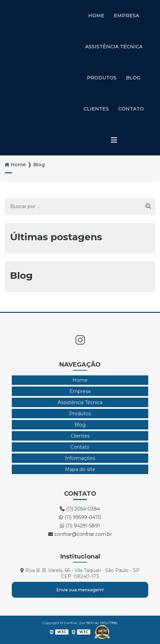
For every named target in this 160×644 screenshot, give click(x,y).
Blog (133, 78)
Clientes (96, 109)
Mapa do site (80, 469)
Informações (80, 458)
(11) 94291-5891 (80, 526)
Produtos (102, 78)
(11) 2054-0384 (80, 509)
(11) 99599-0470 (80, 517)
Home (96, 16)
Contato (131, 109)
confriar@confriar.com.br (80, 534)
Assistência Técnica (114, 47)
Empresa (126, 16)
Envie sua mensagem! (80, 590)
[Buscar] (148, 206)
